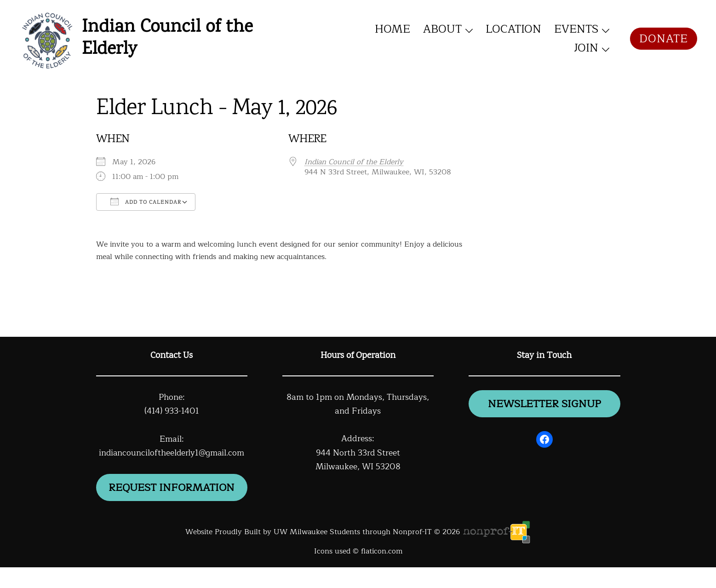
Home (392, 29)
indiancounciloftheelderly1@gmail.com (172, 453)
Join (586, 48)
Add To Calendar (146, 202)
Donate (664, 39)
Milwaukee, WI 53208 (358, 467)
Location (513, 29)
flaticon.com (382, 572)
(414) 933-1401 (172, 411)
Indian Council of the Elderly (167, 39)
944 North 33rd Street (358, 453)
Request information (172, 497)
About (442, 29)
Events (576, 29)
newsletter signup (544, 405)
